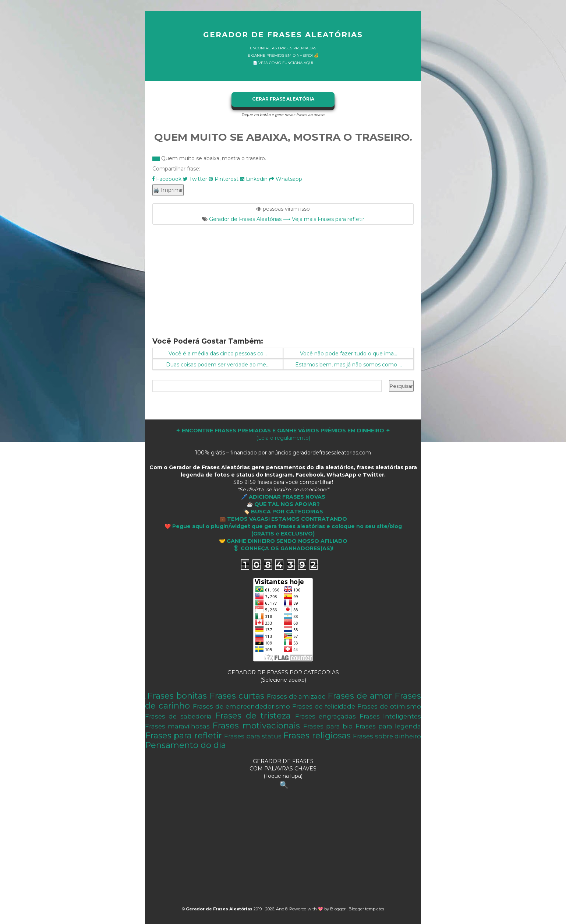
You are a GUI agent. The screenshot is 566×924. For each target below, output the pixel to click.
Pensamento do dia (185, 745)
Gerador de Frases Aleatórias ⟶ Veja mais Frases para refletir (287, 219)
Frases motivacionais (256, 726)
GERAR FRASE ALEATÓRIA (283, 99)
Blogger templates (366, 909)
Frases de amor (360, 696)
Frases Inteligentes (390, 716)
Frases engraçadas (326, 716)
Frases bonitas (177, 696)
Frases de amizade (296, 696)
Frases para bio (328, 726)
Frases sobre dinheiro (387, 736)
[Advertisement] (283, 276)
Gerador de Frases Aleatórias (283, 35)
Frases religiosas (317, 735)
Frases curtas (237, 696)
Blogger (338, 909)
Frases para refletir (183, 735)
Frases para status (253, 736)
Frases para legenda (388, 726)
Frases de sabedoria (178, 716)
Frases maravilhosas (177, 726)
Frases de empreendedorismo (241, 706)
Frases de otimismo (389, 706)
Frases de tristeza (253, 716)
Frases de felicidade (324, 706)
